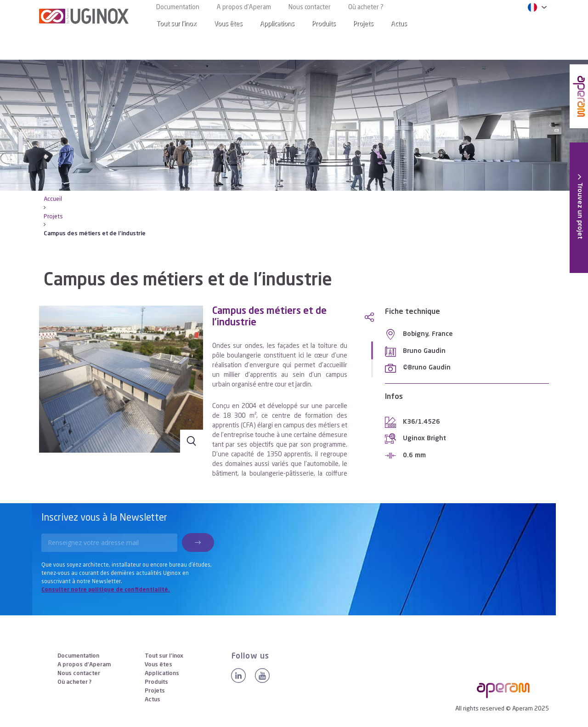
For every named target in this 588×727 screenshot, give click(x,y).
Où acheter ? (366, 7)
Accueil (53, 199)
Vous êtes (228, 24)
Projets (363, 24)
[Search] (535, 24)
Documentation (178, 7)
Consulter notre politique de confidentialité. (106, 590)
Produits (324, 24)
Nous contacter (310, 7)
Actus (399, 24)
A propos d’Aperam (244, 7)
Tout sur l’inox (176, 24)
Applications (277, 24)
